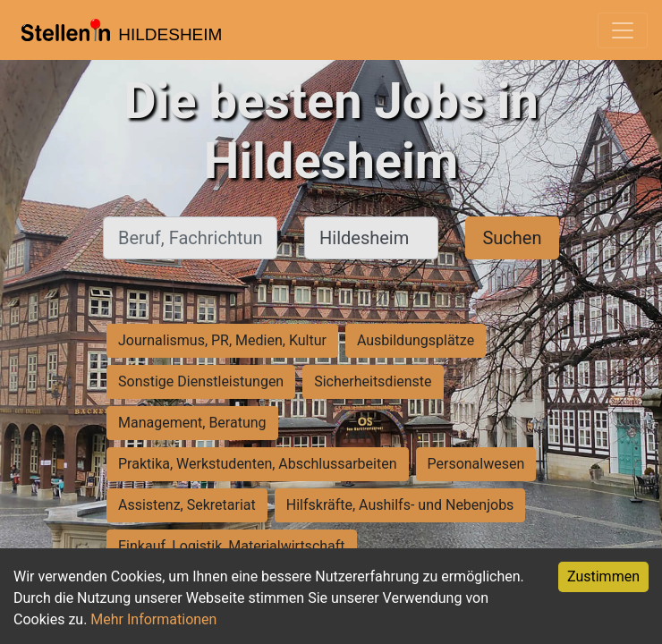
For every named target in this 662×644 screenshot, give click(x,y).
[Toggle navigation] (623, 30)
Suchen (512, 238)
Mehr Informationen (153, 619)
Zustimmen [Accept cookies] (603, 576)
